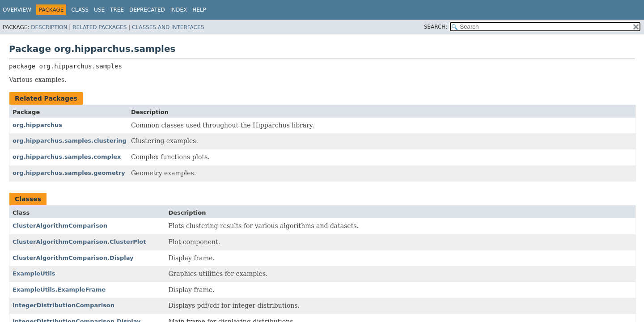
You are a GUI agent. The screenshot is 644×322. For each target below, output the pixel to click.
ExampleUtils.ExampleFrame (59, 290)
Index (179, 10)
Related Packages (100, 27)
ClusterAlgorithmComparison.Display (73, 258)
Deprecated (147, 10)
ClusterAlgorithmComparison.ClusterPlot (79, 242)
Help (199, 10)
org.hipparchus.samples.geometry (69, 173)
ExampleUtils (34, 273)
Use (99, 10)
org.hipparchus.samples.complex (67, 157)
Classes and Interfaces (168, 27)
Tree (117, 10)
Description (49, 27)
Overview (17, 10)
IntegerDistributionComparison (64, 305)
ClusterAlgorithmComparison (60, 226)
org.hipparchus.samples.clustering (70, 141)
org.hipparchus (37, 125)
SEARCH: (436, 27)
